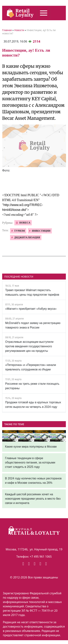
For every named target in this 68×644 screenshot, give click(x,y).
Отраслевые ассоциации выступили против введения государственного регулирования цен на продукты (29, 346)
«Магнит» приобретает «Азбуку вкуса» (31, 309)
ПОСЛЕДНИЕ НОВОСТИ (19, 277)
